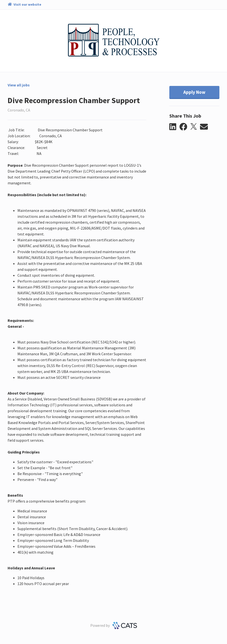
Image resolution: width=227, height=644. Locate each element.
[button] (174, 127)
